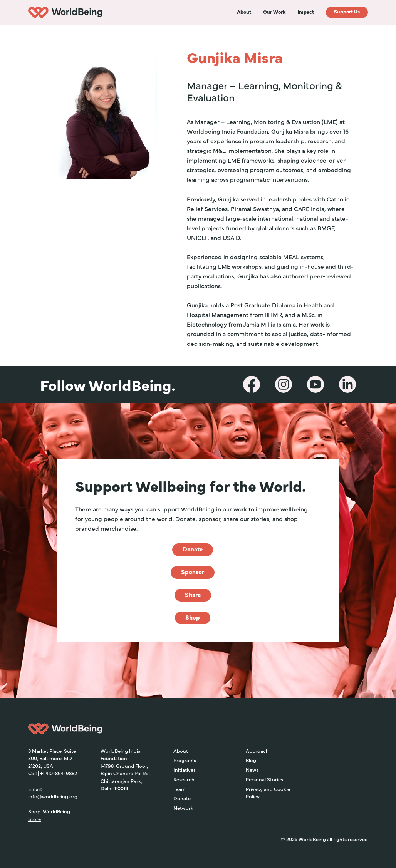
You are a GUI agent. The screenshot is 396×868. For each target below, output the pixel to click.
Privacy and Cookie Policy (268, 793)
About (181, 751)
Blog (251, 760)
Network (183, 808)
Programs (185, 760)
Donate (182, 798)
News (252, 769)
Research (184, 779)
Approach (257, 751)
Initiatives (185, 769)
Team (180, 789)
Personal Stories (264, 779)
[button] (244, 12)
